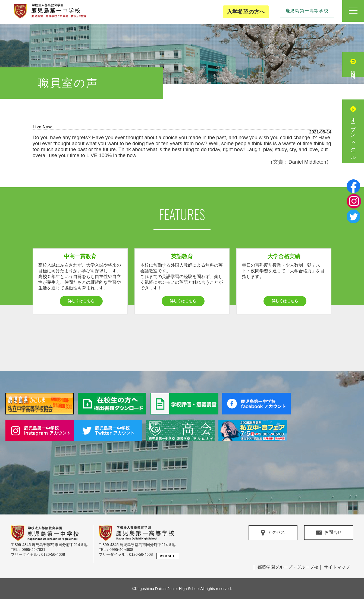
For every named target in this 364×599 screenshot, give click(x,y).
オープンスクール (353, 137)
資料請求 (353, 70)
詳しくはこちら (81, 301)
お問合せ (329, 532)
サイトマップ (337, 567)
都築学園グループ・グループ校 (288, 567)
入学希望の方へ (246, 12)
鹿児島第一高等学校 (307, 11)
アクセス (273, 533)
